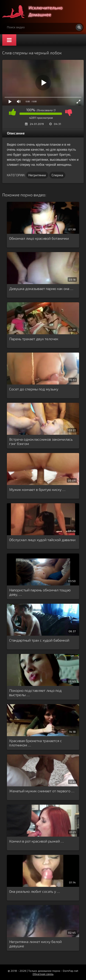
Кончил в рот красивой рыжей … (36, 841)
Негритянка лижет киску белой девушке (35, 944)
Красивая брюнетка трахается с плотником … (36, 743)
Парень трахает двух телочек (34, 339)
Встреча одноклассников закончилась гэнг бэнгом (41, 441)
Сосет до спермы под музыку (34, 389)
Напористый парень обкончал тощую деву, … (40, 592)
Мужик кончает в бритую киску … (37, 489)
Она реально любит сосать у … (35, 891)
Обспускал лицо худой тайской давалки (42, 540)
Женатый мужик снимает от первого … (42, 791)
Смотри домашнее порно (37, 11)
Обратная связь (43, 974)
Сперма (57, 175)
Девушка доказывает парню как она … (41, 288)
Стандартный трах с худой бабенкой (39, 640)
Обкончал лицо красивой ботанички (39, 238)
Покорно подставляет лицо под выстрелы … (35, 693)
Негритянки (37, 175)
